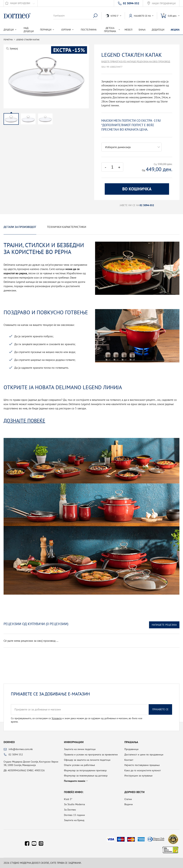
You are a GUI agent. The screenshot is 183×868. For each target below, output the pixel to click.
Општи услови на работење (79, 765)
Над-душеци (29, 30)
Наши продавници (164, 3)
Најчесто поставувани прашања (142, 765)
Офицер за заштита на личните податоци (87, 760)
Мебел (128, 30)
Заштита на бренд (74, 820)
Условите (57, 718)
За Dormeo (70, 810)
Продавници (131, 749)
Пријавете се (160, 709)
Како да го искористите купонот (143, 770)
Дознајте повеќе (24, 421)
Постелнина (89, 30)
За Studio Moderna (74, 804)
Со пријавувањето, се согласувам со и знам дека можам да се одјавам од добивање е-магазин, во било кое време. (77, 720)
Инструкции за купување (138, 776)
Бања (142, 30)
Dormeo (9, 742)
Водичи (129, 804)
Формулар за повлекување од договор (86, 776)
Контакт (129, 760)
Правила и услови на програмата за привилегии (91, 755)
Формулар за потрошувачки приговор (85, 770)
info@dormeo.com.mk (21, 749)
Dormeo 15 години (74, 815)
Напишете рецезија (164, 625)
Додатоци (158, 30)
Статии (128, 799)
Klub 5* (68, 799)
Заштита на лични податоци (80, 749)
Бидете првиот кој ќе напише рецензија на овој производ (136, 61)
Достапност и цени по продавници (144, 755)
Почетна (8, 40)
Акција (175, 30)
